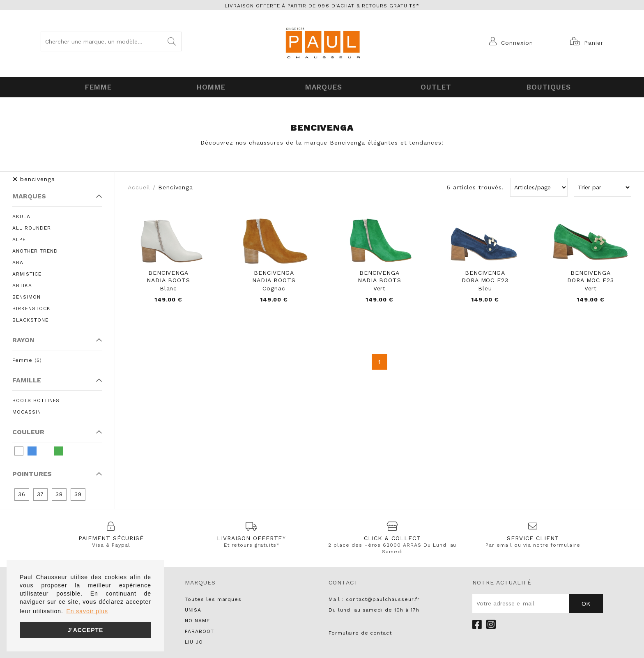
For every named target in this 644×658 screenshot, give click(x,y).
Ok (586, 602)
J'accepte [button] (86, 630)
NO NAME (197, 619)
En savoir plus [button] (87, 611)
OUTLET (435, 86)
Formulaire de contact (360, 631)
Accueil (139, 186)
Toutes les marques (213, 598)
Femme (97, 86)
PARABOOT (199, 630)
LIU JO (194, 640)
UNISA (193, 608)
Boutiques (547, 86)
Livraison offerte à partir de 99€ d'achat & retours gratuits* (322, 6)
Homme (209, 86)
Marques (322, 86)
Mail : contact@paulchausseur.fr (374, 598)
